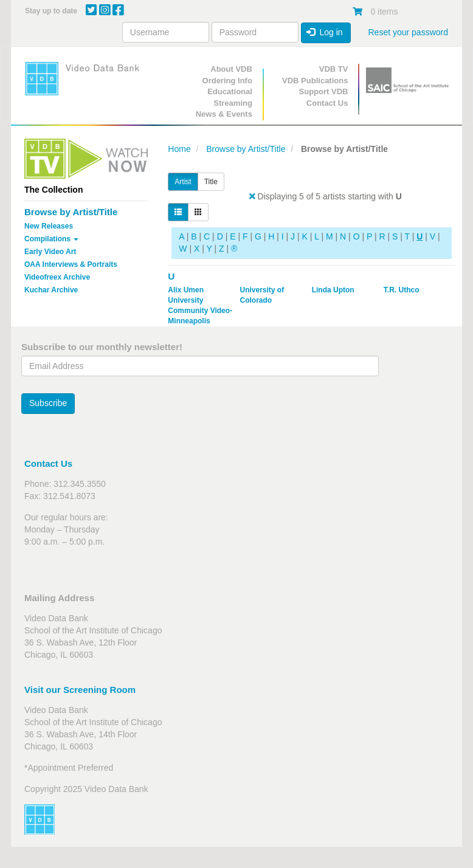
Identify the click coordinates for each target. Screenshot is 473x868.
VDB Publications (315, 81)
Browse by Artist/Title (71, 212)
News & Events (224, 114)
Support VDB (324, 91)
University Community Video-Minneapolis (200, 311)
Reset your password (408, 32)
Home (179, 149)
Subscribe (48, 403)
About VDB (231, 69)
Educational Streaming (230, 97)
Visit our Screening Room (80, 690)
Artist (183, 182)
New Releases (49, 226)
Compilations (51, 239)
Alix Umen (186, 290)
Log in (325, 32)
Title (211, 182)
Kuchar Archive (51, 290)
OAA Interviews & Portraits (71, 264)
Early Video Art (50, 252)
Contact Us (327, 103)
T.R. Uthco (402, 290)
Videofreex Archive (57, 277)
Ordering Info (227, 81)
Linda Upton (333, 290)
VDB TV (334, 69)
